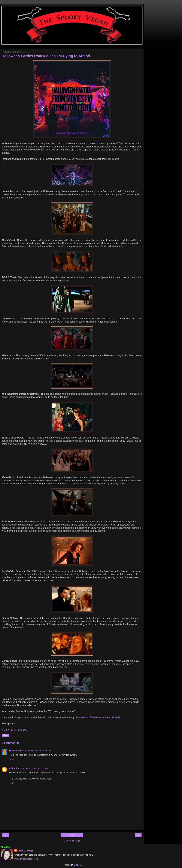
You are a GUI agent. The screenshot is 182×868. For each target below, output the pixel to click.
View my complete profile (26, 859)
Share (6, 735)
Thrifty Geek (15, 751)
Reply (12, 759)
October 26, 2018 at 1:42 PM (34, 768)
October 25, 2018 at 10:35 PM (37, 751)
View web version (72, 841)
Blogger (78, 865)
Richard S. (14, 768)
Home (72, 835)
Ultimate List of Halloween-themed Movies (97, 717)
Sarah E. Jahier (25, 851)
